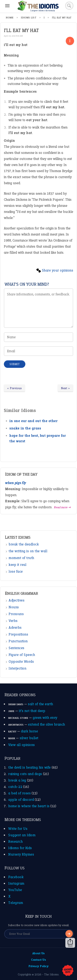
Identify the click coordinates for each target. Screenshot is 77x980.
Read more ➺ (63, 507)
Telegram (16, 903)
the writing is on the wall (28, 551)
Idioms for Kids (20, 848)
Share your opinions (58, 270)
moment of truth (21, 558)
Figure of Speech (22, 655)
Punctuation (18, 641)
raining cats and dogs (25, 774)
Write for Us (18, 829)
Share (70, 943)
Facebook (16, 877)
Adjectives (17, 600)
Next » (65, 388)
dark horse (29, 731)
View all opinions (22, 745)
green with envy (45, 718)
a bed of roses (19, 793)
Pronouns (16, 614)
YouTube (15, 890)
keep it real (17, 565)
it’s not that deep (32, 711)
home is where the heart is (29, 806)
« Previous (14, 388)
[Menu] (7, 6)
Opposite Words (21, 662)
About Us (39, 953)
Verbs (13, 621)
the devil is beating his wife (29, 767)
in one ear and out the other (33, 421)
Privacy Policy (38, 966)
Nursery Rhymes (21, 854)
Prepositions (18, 634)
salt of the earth (41, 704)
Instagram (16, 883)
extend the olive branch (47, 724)
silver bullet (29, 738)
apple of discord (21, 800)
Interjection (17, 668)
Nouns (14, 607)
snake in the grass (25, 428)
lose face (16, 571)
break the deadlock (24, 544)
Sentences (17, 648)
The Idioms (51, 974)
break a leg (17, 780)
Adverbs (15, 628)
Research (15, 841)
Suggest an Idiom (22, 835)
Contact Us (38, 960)
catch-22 (15, 787)
